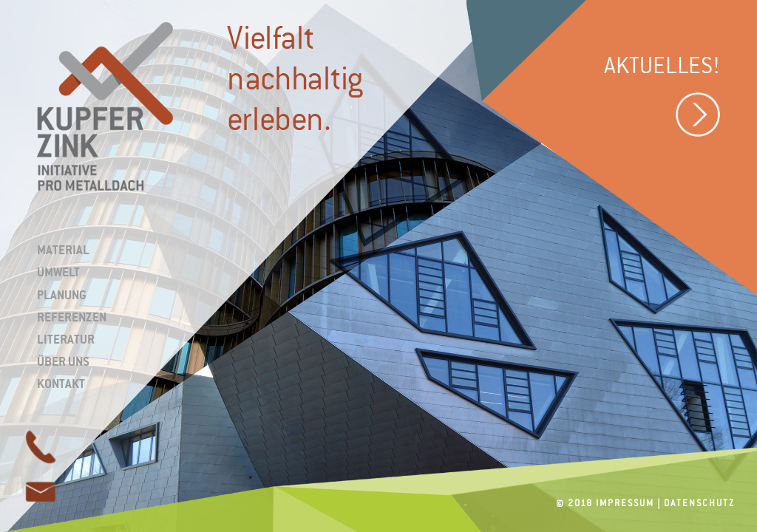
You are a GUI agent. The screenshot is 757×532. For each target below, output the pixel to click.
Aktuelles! (662, 99)
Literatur (66, 339)
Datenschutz (699, 503)
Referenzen (72, 317)
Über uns (63, 361)
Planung (62, 295)
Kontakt (61, 383)
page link (41, 491)
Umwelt (58, 272)
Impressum (625, 503)
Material (63, 250)
